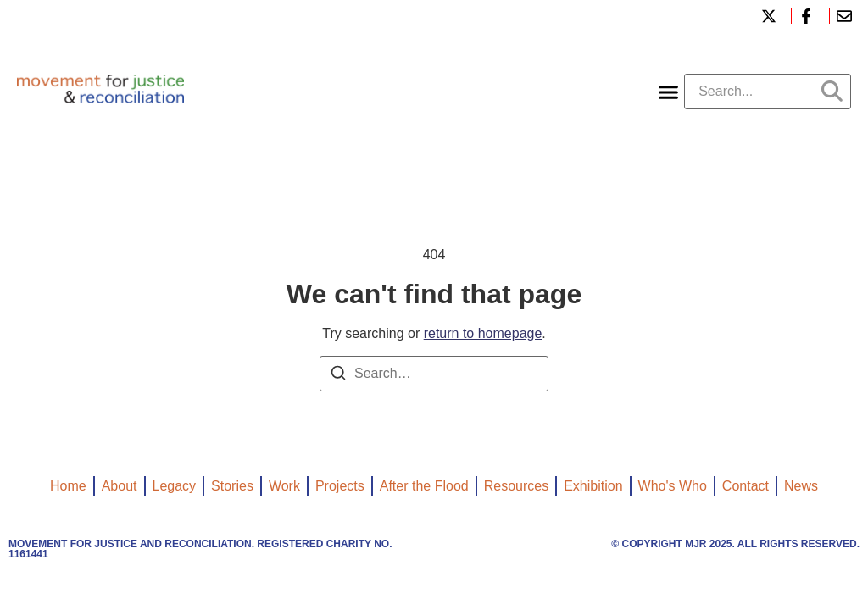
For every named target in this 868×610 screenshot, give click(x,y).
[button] (669, 91)
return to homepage (483, 333)
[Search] (338, 376)
